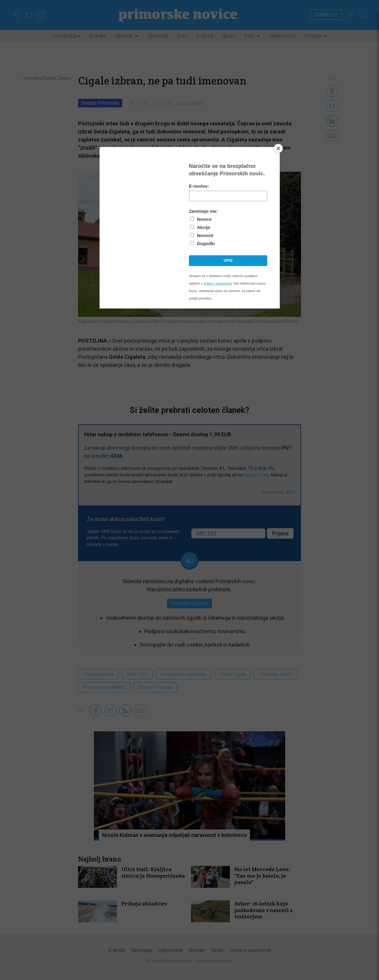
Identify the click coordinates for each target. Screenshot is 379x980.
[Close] (278, 148)
